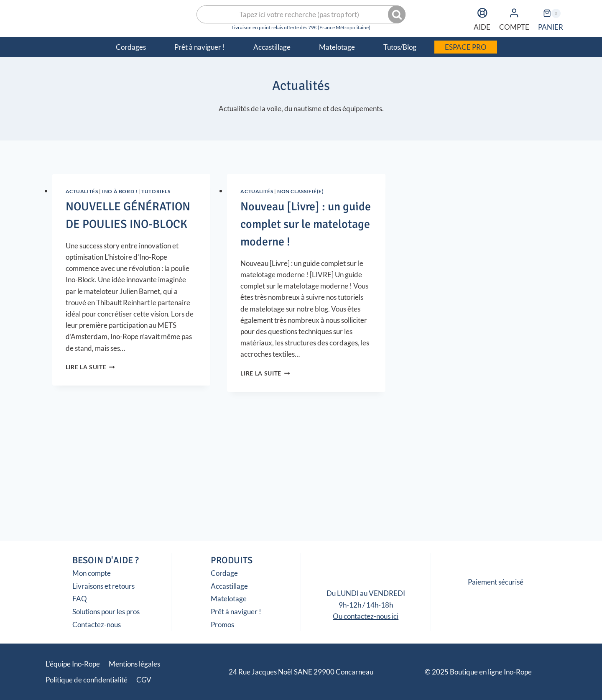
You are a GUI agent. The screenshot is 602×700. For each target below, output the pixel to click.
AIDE (482, 18)
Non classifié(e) (301, 191)
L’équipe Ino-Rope (73, 664)
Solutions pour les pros (106, 612)
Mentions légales (134, 664)
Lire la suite (90, 367)
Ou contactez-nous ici (366, 616)
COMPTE (514, 18)
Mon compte (92, 573)
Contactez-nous (97, 625)
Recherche (398, 15)
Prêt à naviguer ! (236, 612)
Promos (222, 625)
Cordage (224, 573)
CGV (144, 680)
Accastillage (229, 586)
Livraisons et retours (103, 586)
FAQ (80, 599)
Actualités (82, 191)
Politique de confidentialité (87, 680)
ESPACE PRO (466, 47)
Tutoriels (156, 191)
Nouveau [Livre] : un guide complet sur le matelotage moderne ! (306, 224)
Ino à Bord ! (120, 191)
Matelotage (229, 599)
